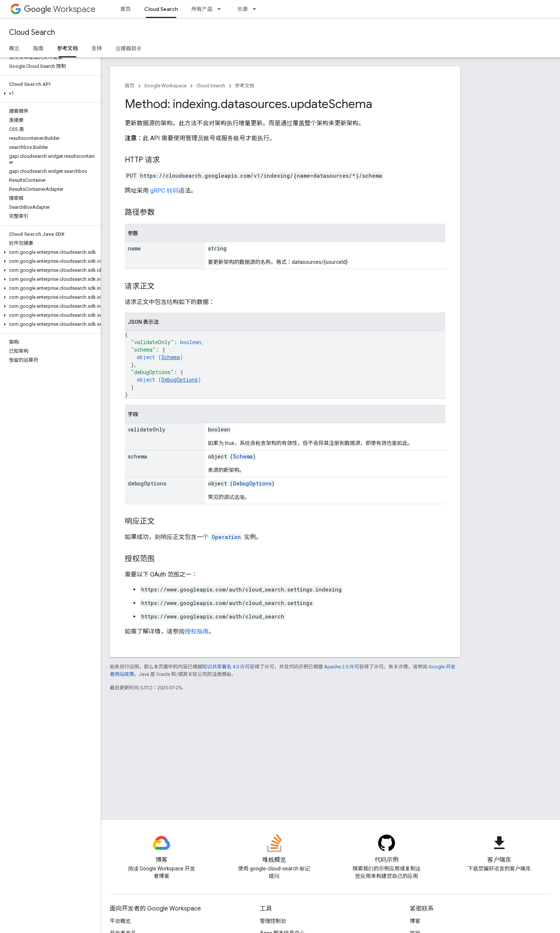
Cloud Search (32, 32)
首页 (125, 9)
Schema (171, 357)
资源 (242, 9)
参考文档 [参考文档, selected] (67, 48)
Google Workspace (165, 86)
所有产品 (202, 9)
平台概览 (120, 921)
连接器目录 (128, 48)
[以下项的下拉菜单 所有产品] (221, 9)
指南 (38, 48)
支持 (97, 48)
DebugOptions (180, 380)
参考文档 (245, 86)
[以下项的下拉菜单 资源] (257, 9)
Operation (226, 537)
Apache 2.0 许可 (342, 667)
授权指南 (197, 631)
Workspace (60, 9)
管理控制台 (273, 921)
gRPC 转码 (164, 191)
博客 (415, 921)
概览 (14, 48)
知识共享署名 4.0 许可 (226, 667)
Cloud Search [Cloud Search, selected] (161, 9)
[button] (49, 93)
